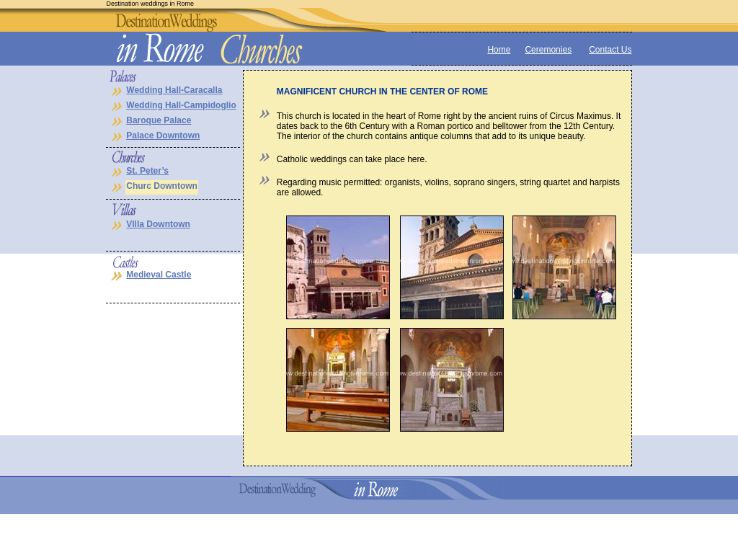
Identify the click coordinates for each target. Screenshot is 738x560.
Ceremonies (548, 50)
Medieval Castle (159, 275)
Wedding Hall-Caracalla (174, 90)
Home (499, 50)
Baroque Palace (159, 120)
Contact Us (610, 50)
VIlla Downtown (158, 224)
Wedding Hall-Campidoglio (181, 105)
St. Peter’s (147, 171)
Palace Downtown (163, 135)
